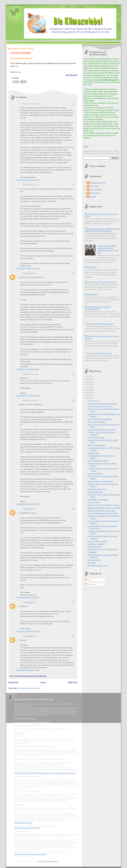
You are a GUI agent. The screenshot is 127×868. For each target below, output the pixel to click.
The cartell (91, 563)
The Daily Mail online (21, 53)
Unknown (29, 509)
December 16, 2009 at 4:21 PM (28, 268)
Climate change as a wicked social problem (101, 282)
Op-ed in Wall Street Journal (98, 461)
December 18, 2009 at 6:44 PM (28, 631)
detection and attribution (96, 445)
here (19, 72)
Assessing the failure (95, 473)
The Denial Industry (95, 547)
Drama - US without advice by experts (101, 430)
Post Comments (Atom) (30, 688)
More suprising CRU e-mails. (98, 565)
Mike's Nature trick (94, 560)
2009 (88, 398)
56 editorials (92, 552)
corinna (28, 273)
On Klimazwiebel (91, 294)
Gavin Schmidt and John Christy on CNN (103, 513)
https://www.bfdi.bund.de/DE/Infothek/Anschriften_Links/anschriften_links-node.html (45, 773)
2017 (88, 376)
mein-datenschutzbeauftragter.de (48, 861)
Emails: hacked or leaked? (97, 541)
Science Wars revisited (96, 437)
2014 (88, 384)
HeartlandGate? (91, 267)
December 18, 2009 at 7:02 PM (28, 670)
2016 (88, 379)
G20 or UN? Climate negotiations (100, 419)
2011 (88, 393)
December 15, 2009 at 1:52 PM (28, 180)
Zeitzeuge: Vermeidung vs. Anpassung (102, 511)
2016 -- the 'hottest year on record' (99, 353)
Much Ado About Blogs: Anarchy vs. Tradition (104, 508)
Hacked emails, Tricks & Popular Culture (102, 549)
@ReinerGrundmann (98, 183)
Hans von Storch (96, 189)
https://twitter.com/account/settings (27, 828)
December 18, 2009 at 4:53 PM (28, 396)
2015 (88, 382)
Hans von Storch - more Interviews (100, 481)
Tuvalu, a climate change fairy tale (100, 406)
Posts (88, 580)
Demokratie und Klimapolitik (98, 500)
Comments (90, 584)
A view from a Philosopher (97, 489)
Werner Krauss (95, 193)
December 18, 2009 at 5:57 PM (28, 504)
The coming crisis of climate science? (100, 324)
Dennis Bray (94, 186)
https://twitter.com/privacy (23, 823)
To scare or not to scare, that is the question (104, 505)
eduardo (93, 196)
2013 (88, 387)
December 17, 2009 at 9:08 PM (28, 369)
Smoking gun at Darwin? (97, 544)
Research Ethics (94, 453)
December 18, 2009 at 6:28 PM (28, 597)
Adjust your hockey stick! (97, 422)
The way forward (94, 502)
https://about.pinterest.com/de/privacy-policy (30, 854)
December (92, 401)
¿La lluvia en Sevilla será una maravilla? (102, 403)
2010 (88, 395)
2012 (88, 390)
